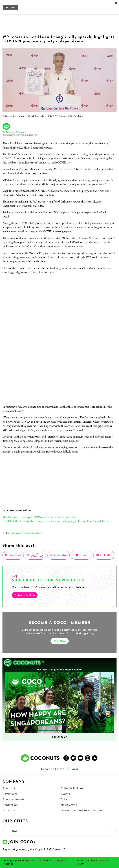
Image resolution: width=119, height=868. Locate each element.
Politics (37, 533)
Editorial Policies (72, 788)
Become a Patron (53, 769)
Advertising (10, 794)
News (27, 533)
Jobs (64, 799)
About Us (9, 788)
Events (65, 794)
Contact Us (10, 805)
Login (74, 769)
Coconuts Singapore (16, 132)
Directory (9, 810)
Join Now (60, 641)
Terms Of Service (87, 861)
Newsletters (69, 805)
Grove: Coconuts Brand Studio (81, 810)
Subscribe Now (25, 595)
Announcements (13, 799)
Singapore (17, 533)
